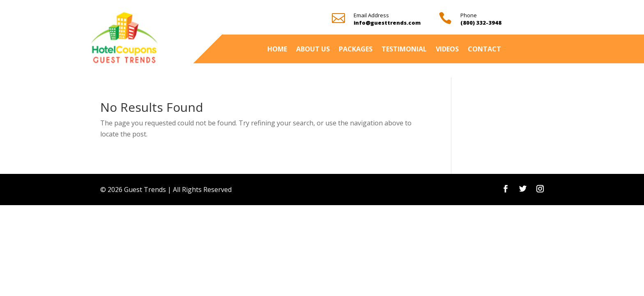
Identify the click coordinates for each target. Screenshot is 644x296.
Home (277, 50)
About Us (313, 50)
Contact (484, 50)
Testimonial (404, 50)
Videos (447, 50)
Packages (356, 50)
